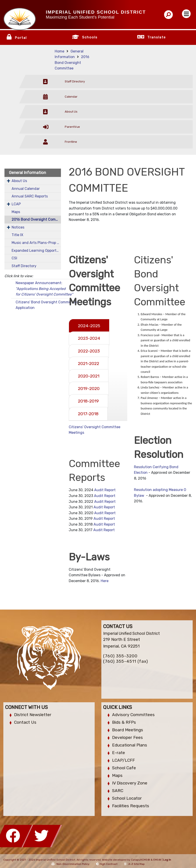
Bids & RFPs (124, 722)
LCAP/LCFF (123, 760)
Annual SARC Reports (30, 196)
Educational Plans (130, 745)
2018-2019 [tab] (88, 401)
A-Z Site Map (134, 864)
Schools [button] (90, 37)
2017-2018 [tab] (88, 414)
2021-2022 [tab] (89, 364)
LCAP (16, 204)
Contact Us (25, 722)
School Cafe (124, 768)
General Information (27, 173)
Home (59, 51)
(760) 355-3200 (120, 656)
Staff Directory (24, 266)
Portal (21, 38)
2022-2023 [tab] (89, 351)
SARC (118, 791)
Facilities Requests (131, 806)
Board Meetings (128, 730)
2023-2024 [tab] (89, 338)
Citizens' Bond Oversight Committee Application (46, 305)
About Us (19, 181)
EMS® (157, 860)
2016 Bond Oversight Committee (72, 63)
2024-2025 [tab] (89, 326)
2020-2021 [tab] (89, 376)
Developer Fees (127, 737)
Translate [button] (157, 37)
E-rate (119, 753)
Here (105, 581)
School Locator (127, 798)
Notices (18, 227)
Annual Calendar (26, 189)
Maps (16, 212)
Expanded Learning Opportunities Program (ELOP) (36, 251)
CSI (14, 258)
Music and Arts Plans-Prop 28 (36, 243)
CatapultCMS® (141, 860)
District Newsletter (33, 715)
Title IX (17, 235)
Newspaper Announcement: (44, 289)
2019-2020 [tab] (89, 389)
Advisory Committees (133, 715)
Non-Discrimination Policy (70, 864)
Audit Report (105, 490)
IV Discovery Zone (130, 783)
